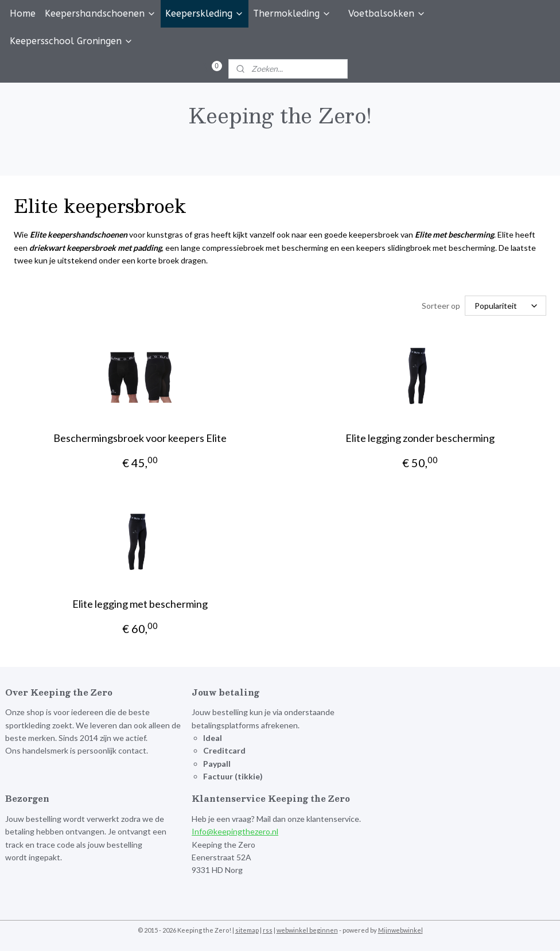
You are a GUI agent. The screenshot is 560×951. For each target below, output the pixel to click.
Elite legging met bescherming (140, 604)
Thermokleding (292, 13)
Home (23, 13)
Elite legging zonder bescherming (420, 438)
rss (268, 930)
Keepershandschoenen (100, 13)
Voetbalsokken (387, 13)
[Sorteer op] (505, 306)
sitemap (247, 930)
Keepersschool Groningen (71, 41)
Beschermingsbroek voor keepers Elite (140, 438)
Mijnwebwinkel (400, 930)
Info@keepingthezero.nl (235, 831)
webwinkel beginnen (307, 930)
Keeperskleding (205, 13)
